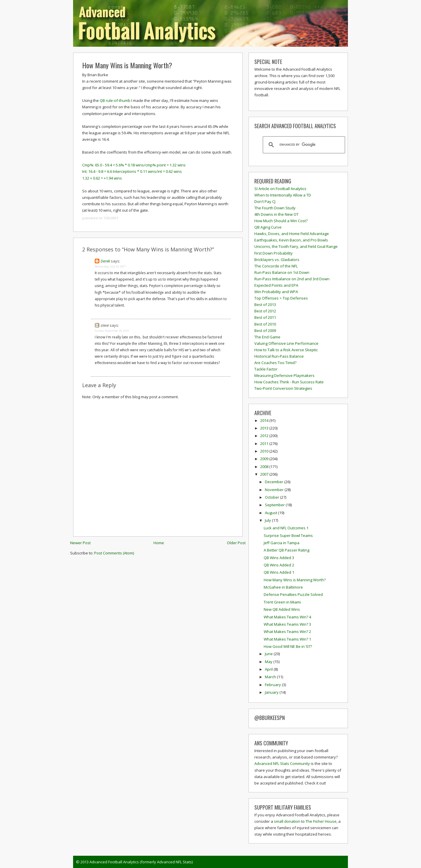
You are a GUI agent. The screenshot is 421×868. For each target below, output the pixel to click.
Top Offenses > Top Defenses (281, 298)
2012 (265, 436)
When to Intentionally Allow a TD (283, 195)
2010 (265, 451)
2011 (265, 443)
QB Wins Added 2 (279, 565)
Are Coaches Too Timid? (275, 363)
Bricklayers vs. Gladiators (277, 260)
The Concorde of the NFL (276, 266)
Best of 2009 (265, 330)
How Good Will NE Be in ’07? (288, 646)
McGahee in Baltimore (283, 587)
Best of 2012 (265, 311)
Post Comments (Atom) (114, 553)
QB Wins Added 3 (279, 558)
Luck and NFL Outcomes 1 (286, 528)
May (269, 662)
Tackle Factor (266, 369)
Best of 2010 (265, 324)
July (268, 520)
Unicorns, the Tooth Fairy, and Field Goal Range (296, 246)
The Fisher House (321, 821)
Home (159, 543)
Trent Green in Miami (282, 602)
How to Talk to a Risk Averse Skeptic (286, 350)
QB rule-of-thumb (115, 100)
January (272, 692)
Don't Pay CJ (265, 201)
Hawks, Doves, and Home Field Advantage (292, 234)
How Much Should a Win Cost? (281, 221)
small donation (287, 821)
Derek (105, 261)
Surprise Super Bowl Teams (288, 535)
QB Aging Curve (268, 227)
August (271, 513)
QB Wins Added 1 (279, 572)
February (273, 685)
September (275, 505)
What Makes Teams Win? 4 (287, 617)
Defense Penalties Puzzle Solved (293, 594)
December (275, 482)
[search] (303, 145)
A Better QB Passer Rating (287, 550)
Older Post (236, 543)
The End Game (267, 337)
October (272, 497)
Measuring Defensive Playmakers (284, 375)
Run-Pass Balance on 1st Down (282, 272)
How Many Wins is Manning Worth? (127, 65)
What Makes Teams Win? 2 (287, 632)
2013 (265, 428)
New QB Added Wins (282, 609)
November (275, 490)
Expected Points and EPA (276, 285)
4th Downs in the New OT (276, 214)
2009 (265, 459)
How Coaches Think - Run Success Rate (289, 382)
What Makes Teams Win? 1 (287, 639)
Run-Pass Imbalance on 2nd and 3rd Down (292, 279)
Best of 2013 (265, 305)
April (269, 669)
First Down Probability (274, 253)
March (271, 677)
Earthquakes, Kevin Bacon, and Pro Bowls (291, 240)
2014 (265, 420)
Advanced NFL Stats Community (282, 763)
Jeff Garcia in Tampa (282, 543)
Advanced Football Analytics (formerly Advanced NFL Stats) (141, 862)
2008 (265, 467)
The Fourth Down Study (275, 208)
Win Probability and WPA (276, 292)
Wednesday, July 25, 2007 (110, 266)
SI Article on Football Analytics (280, 189)
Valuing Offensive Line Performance (286, 343)
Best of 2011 (265, 317)
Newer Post (80, 543)
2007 (265, 474)
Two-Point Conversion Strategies (283, 388)
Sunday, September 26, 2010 (112, 331)
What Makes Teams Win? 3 (287, 624)
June (269, 654)
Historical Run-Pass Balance (279, 356)
